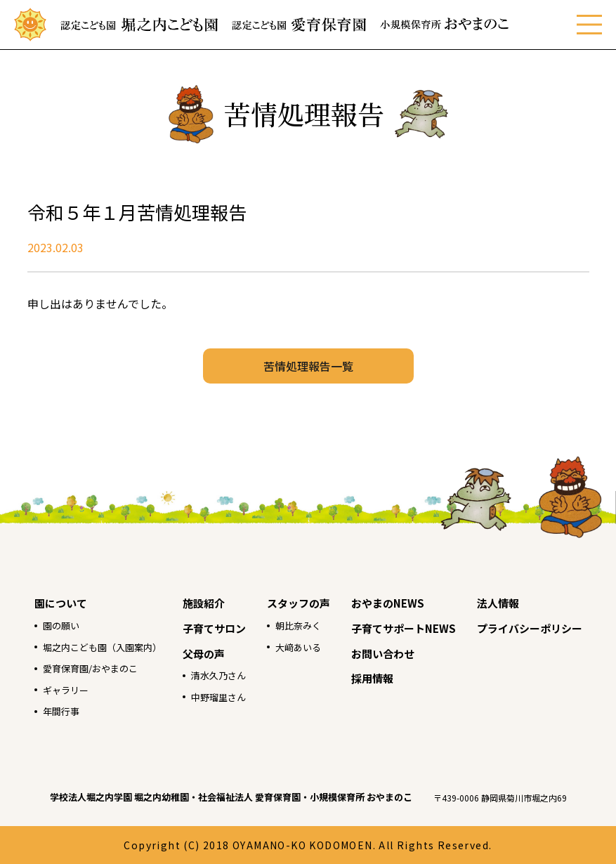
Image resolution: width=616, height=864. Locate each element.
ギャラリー (66, 690)
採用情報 (372, 678)
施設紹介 (204, 603)
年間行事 (61, 711)
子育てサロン (214, 628)
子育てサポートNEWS (404, 628)
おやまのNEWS (388, 603)
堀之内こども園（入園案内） (102, 647)
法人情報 (498, 603)
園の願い (61, 626)
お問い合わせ (383, 654)
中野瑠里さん (218, 697)
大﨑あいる (298, 647)
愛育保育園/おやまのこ (90, 668)
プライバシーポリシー (530, 628)
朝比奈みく (298, 626)
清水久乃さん (218, 675)
